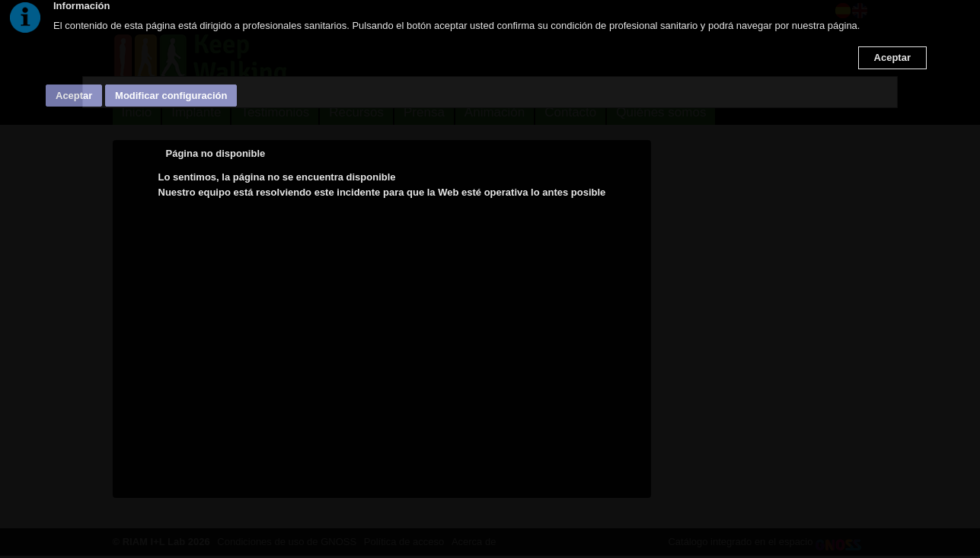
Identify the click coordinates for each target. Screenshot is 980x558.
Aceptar (892, 57)
